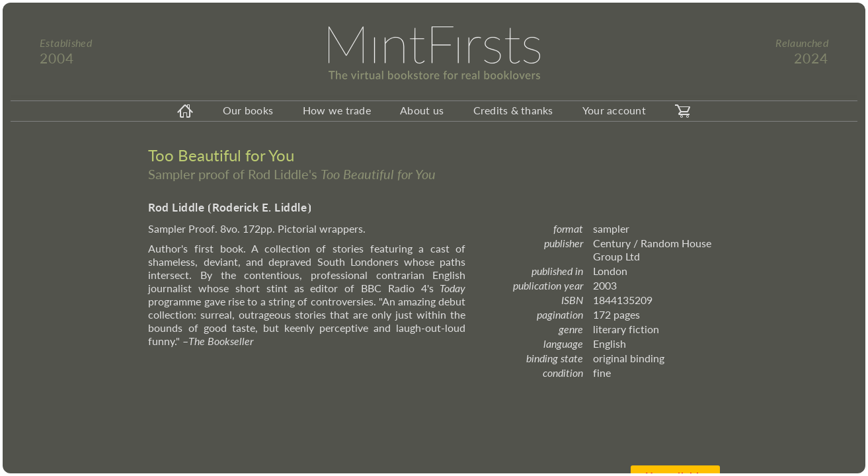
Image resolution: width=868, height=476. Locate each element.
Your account (614, 110)
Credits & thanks (513, 110)
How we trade (337, 110)
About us (422, 110)
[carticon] (683, 111)
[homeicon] (185, 111)
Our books (248, 110)
